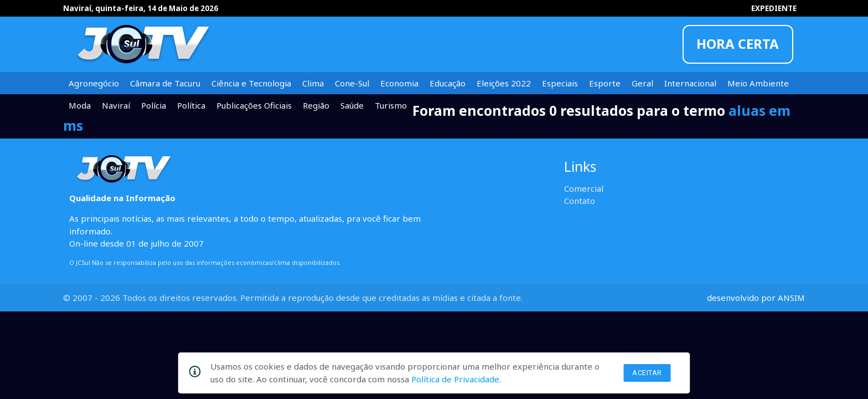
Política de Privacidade (455, 379)
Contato (580, 201)
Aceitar (647, 373)
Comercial (584, 188)
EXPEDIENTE (774, 8)
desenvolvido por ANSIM (756, 298)
